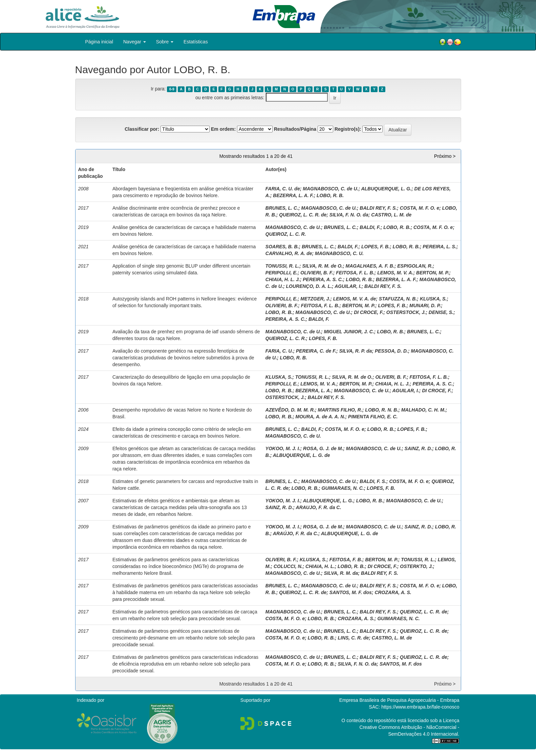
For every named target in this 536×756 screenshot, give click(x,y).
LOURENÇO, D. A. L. (309, 286)
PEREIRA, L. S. (439, 247)
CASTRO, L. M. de (391, 215)
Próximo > (445, 156)
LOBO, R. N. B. (382, 410)
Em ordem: (223, 129)
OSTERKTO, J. (416, 566)
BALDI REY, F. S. (378, 208)
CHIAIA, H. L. (320, 566)
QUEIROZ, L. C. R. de (303, 215)
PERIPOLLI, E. (282, 273)
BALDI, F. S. (373, 481)
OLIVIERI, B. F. (317, 273)
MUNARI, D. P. (425, 306)
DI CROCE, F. (369, 312)
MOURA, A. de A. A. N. (320, 417)
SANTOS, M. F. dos (351, 592)
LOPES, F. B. (376, 247)
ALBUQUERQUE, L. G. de (302, 455)
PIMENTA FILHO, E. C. (373, 417)
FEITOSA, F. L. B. (355, 273)
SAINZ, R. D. (419, 448)
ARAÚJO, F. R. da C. (296, 533)
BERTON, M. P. (433, 273)
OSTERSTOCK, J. (406, 312)
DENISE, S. (441, 312)
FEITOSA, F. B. (346, 560)
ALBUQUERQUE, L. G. (386, 189)
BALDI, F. (370, 227)
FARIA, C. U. (279, 351)
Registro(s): (348, 129)
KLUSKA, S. (433, 299)
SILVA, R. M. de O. (322, 266)
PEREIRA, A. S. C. (323, 279)
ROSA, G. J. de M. (323, 448)
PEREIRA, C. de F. (316, 351)
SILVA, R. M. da (341, 573)
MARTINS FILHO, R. (340, 410)
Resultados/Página (295, 129)
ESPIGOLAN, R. (415, 266)
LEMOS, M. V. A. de (355, 299)
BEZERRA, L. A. (313, 391)
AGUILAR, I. (348, 286)
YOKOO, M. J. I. (283, 448)
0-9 (172, 89)
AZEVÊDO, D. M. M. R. (290, 410)
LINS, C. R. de (353, 638)
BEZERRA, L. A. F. (293, 195)
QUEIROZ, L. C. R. (286, 234)
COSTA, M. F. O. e (420, 208)
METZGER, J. (315, 299)
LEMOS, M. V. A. (395, 273)
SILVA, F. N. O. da (349, 215)
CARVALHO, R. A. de (289, 253)
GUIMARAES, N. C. (343, 488)
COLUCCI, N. (288, 566)
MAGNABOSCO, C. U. (339, 253)
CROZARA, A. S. (393, 592)
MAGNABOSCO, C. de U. (330, 189)
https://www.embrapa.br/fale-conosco (420, 707)
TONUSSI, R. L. (282, 266)
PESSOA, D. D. (391, 351)
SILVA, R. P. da (356, 351)
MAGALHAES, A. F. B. (370, 266)
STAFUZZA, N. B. (398, 299)
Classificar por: (142, 129)
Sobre (165, 42)
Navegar (135, 42)
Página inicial (99, 42)
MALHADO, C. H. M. (423, 410)
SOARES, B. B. (282, 247)
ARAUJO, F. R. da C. (319, 507)
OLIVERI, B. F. (391, 377)
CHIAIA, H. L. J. (283, 279)
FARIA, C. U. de (283, 189)
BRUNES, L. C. (282, 208)
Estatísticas (196, 42)
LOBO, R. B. (330, 195)
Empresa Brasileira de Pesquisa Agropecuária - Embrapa (399, 700)
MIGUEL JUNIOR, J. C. (349, 332)
